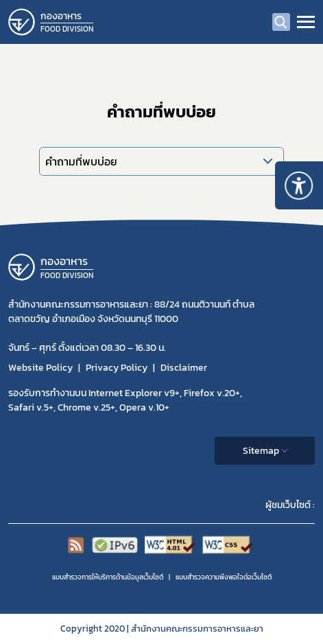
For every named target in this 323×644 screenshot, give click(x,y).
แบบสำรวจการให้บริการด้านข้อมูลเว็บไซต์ (108, 577)
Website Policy (40, 368)
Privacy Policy (117, 368)
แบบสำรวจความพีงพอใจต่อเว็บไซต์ (224, 577)
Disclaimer (184, 368)
